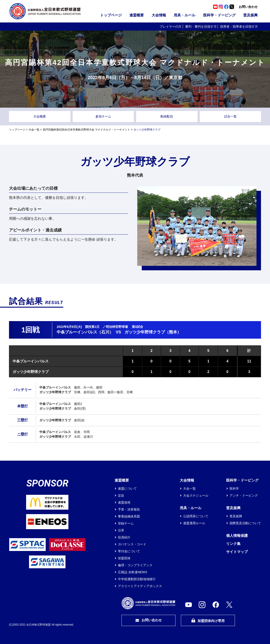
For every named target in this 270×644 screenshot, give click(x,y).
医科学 (234, 489)
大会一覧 (34, 130)
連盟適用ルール (194, 523)
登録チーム (126, 523)
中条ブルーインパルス (31, 361)
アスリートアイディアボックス (140, 586)
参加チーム (103, 116)
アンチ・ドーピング (244, 495)
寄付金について (129, 551)
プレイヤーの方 (171, 27)
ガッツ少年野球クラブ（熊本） (153, 332)
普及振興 (250, 15)
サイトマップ (237, 552)
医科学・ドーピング (219, 15)
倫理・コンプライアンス (135, 565)
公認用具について (196, 516)
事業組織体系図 (129, 516)
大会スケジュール (196, 495)
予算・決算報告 (129, 509)
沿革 (121, 530)
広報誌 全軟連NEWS (133, 572)
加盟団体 (124, 558)
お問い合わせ (248, 7)
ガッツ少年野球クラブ (31, 372)
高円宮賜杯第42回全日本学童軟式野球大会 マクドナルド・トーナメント (87, 130)
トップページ (111, 15)
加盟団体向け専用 (208, 621)
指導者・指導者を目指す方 (239, 27)
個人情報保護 (237, 536)
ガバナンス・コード (132, 544)
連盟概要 (137, 15)
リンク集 (233, 544)
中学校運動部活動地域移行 (137, 579)
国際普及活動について (245, 523)
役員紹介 (124, 537)
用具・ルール (184, 15)
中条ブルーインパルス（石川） (85, 332)
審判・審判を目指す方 (201, 27)
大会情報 (159, 15)
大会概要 (40, 116)
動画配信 (167, 116)
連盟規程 (124, 502)
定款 (121, 495)
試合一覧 (230, 116)
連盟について (127, 489)
